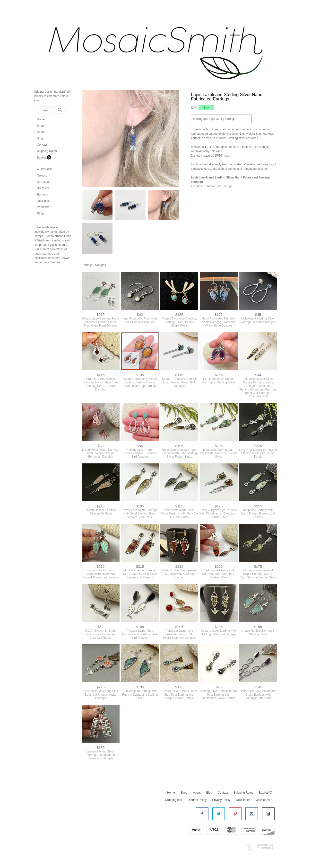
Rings (41, 213)
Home (41, 119)
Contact (42, 145)
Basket (42, 158)
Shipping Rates (47, 151)
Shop (40, 126)
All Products (45, 169)
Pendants (43, 207)
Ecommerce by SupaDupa (264, 846)
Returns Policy (197, 800)
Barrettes (43, 182)
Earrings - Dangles (203, 186)
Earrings (42, 195)
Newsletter (243, 800)
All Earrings (225, 186)
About (41, 132)
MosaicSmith (264, 800)
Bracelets (43, 188)
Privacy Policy (221, 800)
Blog (40, 138)
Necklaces (44, 201)
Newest (42, 176)
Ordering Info (173, 800)
